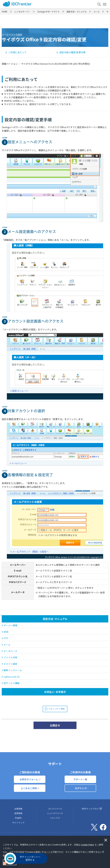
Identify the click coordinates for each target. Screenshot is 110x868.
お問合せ (55, 725)
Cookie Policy (88, 845)
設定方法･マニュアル (55, 619)
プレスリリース (55, 809)
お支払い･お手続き (55, 692)
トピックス (55, 818)
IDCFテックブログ (92, 809)
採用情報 (18, 813)
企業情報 (18, 809)
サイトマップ (18, 823)
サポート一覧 (80, 779)
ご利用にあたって (17, 52)
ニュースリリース (55, 813)
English (18, 818)
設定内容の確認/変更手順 (72, 52)
